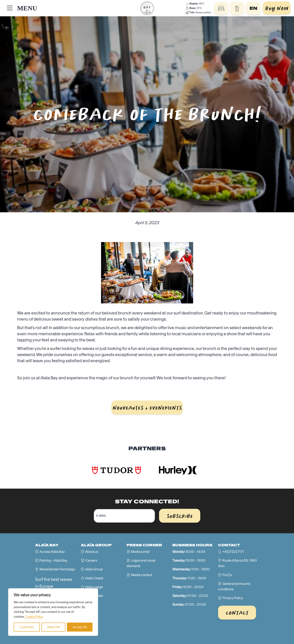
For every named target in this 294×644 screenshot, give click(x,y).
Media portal (140, 552)
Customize (27, 627)
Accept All (80, 627)
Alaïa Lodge (94, 587)
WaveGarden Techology (57, 569)
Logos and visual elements (141, 563)
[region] (53, 612)
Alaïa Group (94, 569)
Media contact (141, 575)
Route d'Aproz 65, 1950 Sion (237, 563)
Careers (91, 560)
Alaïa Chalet (94, 578)
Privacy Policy (233, 598)
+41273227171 (233, 552)
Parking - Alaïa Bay (53, 560)
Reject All (53, 627)
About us (92, 552)
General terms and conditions (234, 586)
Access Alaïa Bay (52, 552)
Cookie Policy (34, 617)
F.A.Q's (227, 575)
